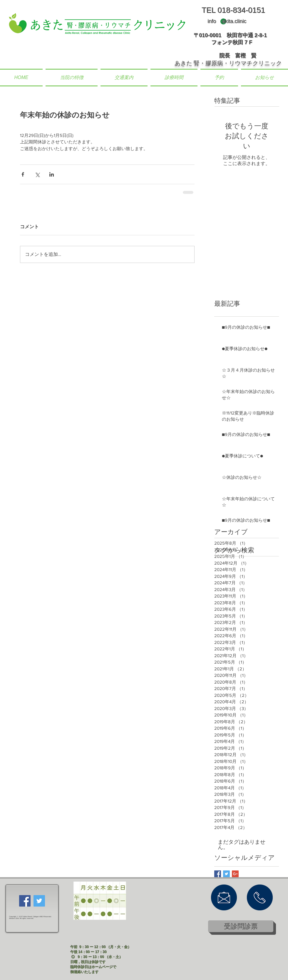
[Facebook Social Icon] (25, 901)
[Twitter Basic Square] (226, 874)
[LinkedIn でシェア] (52, 174)
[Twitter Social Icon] (39, 901)
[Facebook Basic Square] (218, 874)
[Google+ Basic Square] (235, 874)
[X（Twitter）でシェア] (37, 174)
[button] (72, 78)
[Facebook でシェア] (23, 174)
